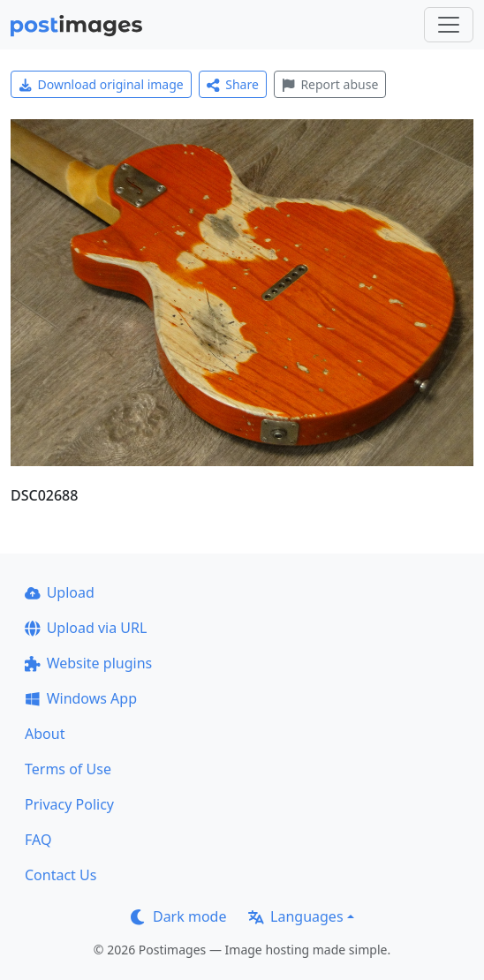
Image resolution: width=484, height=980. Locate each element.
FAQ (38, 840)
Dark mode (178, 916)
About (45, 734)
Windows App (81, 698)
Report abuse (330, 84)
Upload (60, 592)
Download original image (101, 84)
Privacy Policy (69, 804)
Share (233, 84)
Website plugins (88, 663)
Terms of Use (68, 769)
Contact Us (60, 875)
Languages (295, 916)
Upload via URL (86, 628)
